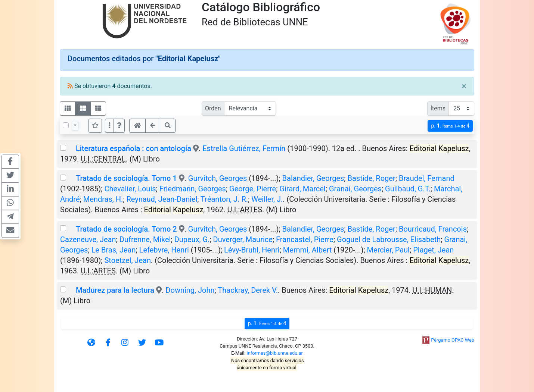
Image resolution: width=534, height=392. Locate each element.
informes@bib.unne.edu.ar (275, 353)
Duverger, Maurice (243, 239)
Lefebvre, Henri (164, 250)
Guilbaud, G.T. (408, 189)
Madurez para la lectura (115, 290)
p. (450, 126)
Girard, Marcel (302, 189)
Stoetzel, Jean (127, 260)
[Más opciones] (109, 126)
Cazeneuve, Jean (88, 239)
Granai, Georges (355, 189)
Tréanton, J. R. (224, 199)
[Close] (464, 86)
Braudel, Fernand (427, 178)
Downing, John (190, 290)
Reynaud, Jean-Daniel (162, 199)
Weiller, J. (267, 199)
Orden (213, 108)
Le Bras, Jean (114, 250)
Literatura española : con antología (133, 148)
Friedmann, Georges (193, 189)
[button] (119, 126)
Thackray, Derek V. (248, 290)
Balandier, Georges (313, 178)
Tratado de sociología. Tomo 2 (126, 229)
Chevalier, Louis (130, 189)
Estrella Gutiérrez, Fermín (244, 148)
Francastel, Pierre (305, 239)
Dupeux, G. (192, 239)
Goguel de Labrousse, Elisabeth (389, 239)
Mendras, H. (103, 199)
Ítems (438, 108)
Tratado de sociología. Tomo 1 (126, 178)
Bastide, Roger (372, 178)
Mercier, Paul (388, 250)
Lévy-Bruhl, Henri (252, 250)
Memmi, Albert (307, 250)
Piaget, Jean (433, 250)
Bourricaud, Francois (433, 229)
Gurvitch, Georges (218, 178)
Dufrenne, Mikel (145, 239)
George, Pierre (253, 189)
